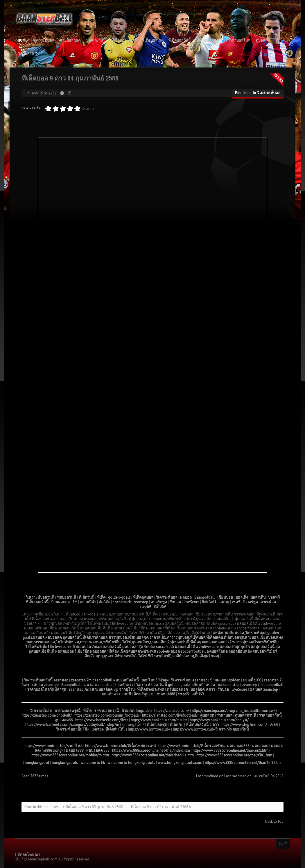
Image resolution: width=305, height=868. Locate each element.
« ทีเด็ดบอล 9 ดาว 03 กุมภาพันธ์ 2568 (93, 807)
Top (283, 844)
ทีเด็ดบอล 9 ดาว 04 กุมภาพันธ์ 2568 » (161, 807)
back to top (274, 821)
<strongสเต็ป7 (133, 725)
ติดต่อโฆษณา (29, 854)
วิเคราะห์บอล (269, 93)
